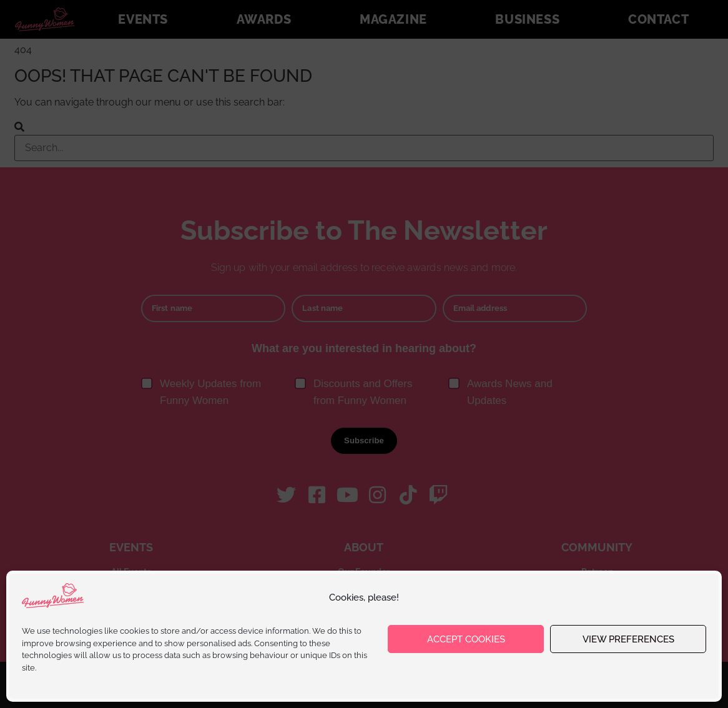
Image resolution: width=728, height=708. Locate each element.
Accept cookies (466, 639)
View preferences (628, 639)
